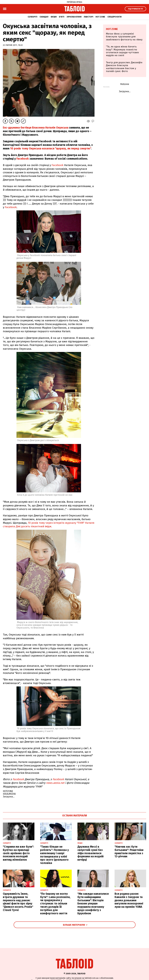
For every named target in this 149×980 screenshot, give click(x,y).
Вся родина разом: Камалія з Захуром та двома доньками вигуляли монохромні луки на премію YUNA (129, 900)
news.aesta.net (55, 783)
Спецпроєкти (114, 17)
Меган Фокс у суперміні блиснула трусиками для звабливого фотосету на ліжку (124, 37)
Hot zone (100, 17)
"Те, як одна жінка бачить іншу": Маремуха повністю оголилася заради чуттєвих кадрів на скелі (122, 51)
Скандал (44, 17)
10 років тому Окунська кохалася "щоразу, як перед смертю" (51, 148)
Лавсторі (88, 17)
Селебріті (32, 17)
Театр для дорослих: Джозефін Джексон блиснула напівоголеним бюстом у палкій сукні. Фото (124, 67)
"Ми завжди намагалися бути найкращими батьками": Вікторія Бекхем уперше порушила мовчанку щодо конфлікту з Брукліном (93, 904)
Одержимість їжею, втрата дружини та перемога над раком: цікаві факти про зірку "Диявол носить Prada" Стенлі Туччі (18, 902)
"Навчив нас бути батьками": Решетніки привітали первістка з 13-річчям (129, 852)
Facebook (23, 159)
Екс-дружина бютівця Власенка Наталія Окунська (36, 128)
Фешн (54, 17)
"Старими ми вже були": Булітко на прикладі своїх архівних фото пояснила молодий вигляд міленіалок (18, 853)
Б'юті (62, 17)
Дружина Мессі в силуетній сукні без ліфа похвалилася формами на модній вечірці (90, 853)
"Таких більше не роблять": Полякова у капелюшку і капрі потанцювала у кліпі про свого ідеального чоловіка (54, 855)
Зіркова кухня (74, 17)
